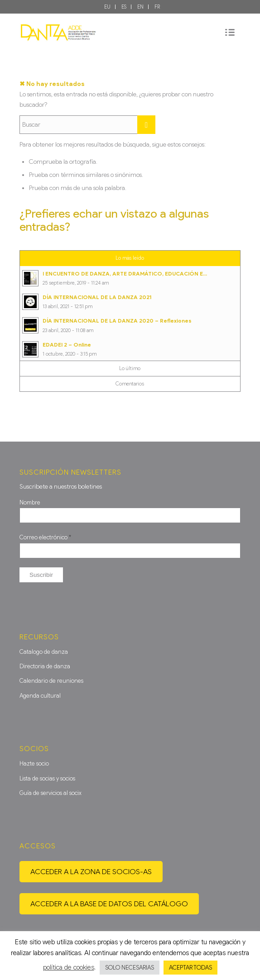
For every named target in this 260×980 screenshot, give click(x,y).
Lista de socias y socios (47, 778)
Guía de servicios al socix (51, 793)
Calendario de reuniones (51, 681)
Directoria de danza (45, 666)
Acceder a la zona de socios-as (91, 872)
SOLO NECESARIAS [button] (130, 968)
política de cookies (69, 967)
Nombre (30, 502)
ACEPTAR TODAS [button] (190, 968)
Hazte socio (34, 764)
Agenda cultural (40, 696)
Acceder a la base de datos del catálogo (109, 904)
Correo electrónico (45, 537)
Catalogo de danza (44, 652)
